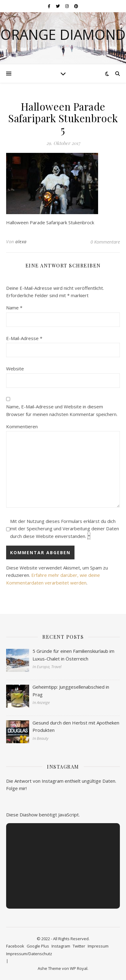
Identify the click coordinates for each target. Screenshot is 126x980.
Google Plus (38, 946)
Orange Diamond (63, 34)
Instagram (61, 946)
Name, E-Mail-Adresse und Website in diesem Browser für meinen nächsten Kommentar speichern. (62, 410)
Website (15, 369)
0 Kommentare (105, 242)
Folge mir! (16, 788)
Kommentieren (22, 426)
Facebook (15, 946)
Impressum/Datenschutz (29, 954)
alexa (21, 242)
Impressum (98, 946)
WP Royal (79, 968)
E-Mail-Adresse (24, 338)
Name (14, 308)
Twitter (79, 946)
